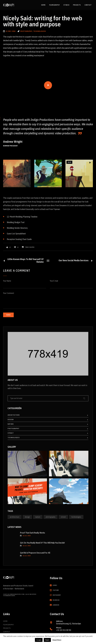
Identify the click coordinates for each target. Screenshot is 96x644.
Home (5, 621)
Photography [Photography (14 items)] (51, 517)
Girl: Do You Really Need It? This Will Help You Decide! (42, 543)
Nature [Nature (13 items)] (38, 517)
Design (11, 420)
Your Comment (9, 293)
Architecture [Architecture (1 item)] (15, 517)
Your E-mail (54, 281)
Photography (13, 429)
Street (11, 433)
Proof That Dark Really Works (33, 533)
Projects (7, 628)
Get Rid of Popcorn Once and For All (35, 553)
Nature (11, 424)
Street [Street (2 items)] (63, 517)
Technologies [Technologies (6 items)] (76, 517)
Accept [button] (39, 640)
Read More (57, 640)
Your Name (7, 281)
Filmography (8, 625)
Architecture (14, 415)
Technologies (14, 438)
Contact (7, 632)
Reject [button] (47, 640)
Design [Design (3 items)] (27, 517)
